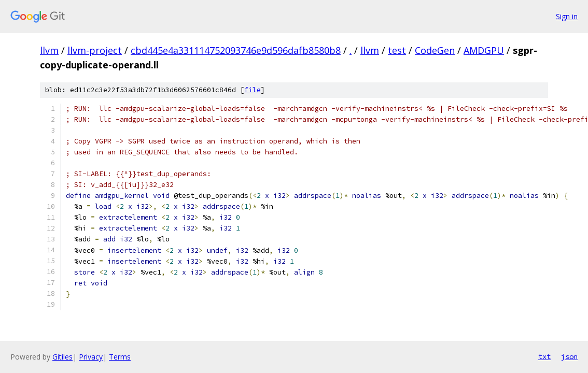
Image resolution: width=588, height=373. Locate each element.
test (397, 50)
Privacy (91, 357)
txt (544, 356)
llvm (49, 50)
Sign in (567, 16)
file (253, 90)
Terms (120, 357)
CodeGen (435, 50)
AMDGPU (484, 50)
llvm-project (95, 50)
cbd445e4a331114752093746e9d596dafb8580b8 (236, 50)
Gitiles (62, 357)
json (569, 356)
